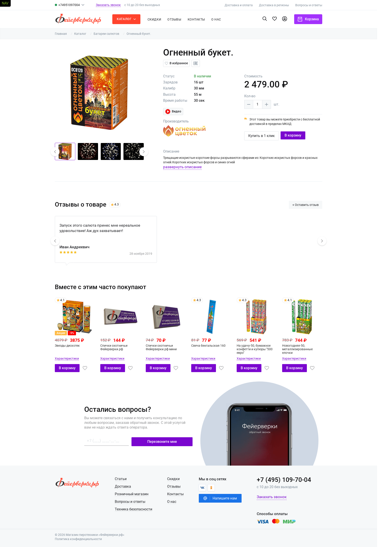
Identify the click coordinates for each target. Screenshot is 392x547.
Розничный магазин (139, 494)
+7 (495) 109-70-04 (291, 479)
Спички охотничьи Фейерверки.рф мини (169, 347)
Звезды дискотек (75, 345)
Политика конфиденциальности (86, 539)
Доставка (130, 486)
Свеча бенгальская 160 (216, 345)
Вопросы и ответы (316, 5)
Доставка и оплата (246, 5)
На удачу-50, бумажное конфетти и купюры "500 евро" (262, 349)
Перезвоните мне (170, 441)
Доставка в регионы (282, 5)
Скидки (162, 19)
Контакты (204, 19)
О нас (179, 501)
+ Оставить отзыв (313, 204)
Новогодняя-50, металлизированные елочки (305, 349)
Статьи (128, 478)
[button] (62, 152)
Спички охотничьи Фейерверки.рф (121, 347)
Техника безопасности (141, 509)
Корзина (316, 19)
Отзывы (182, 19)
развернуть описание (190, 167)
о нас (224, 19)
